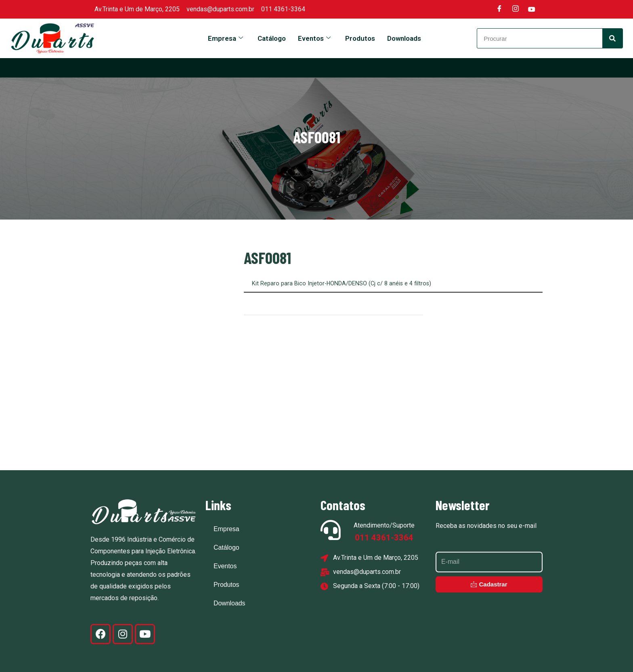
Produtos (360, 38)
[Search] (612, 38)
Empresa (225, 38)
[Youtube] (532, 9)
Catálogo (272, 38)
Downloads (404, 38)
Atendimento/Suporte (384, 525)
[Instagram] (516, 9)
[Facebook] (499, 9)
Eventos (314, 38)
